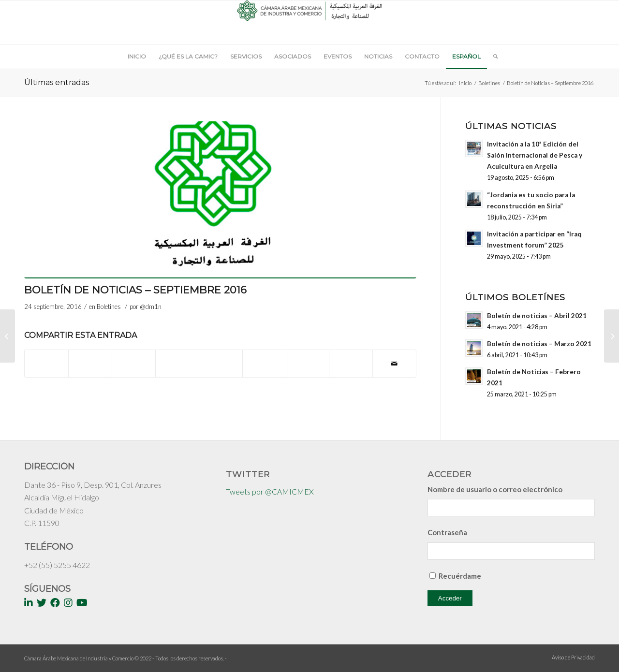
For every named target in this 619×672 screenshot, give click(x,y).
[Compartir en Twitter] (90, 359)
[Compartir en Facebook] (46, 359)
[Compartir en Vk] (308, 359)
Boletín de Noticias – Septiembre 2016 (135, 290)
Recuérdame (460, 576)
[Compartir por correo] (394, 364)
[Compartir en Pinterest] (177, 359)
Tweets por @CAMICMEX (270, 491)
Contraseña (447, 532)
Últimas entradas (57, 82)
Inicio (465, 83)
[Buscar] (492, 57)
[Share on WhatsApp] (134, 359)
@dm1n (151, 307)
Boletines (489, 83)
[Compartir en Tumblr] (264, 359)
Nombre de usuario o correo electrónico (495, 489)
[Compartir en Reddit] (351, 359)
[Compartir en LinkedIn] (221, 359)
